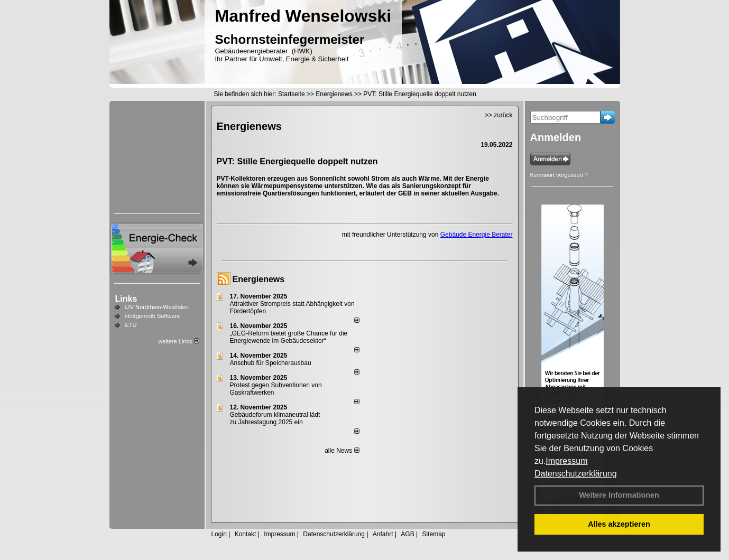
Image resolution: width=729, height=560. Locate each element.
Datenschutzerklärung (576, 474)
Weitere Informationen (619, 495)
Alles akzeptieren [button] (619, 524)
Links (126, 299)
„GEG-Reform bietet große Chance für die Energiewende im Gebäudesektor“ (289, 337)
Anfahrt (383, 534)
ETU (131, 325)
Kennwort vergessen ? (559, 175)
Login (219, 534)
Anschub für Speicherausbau (271, 363)
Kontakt (246, 534)
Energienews (259, 279)
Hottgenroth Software (153, 316)
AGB (407, 534)
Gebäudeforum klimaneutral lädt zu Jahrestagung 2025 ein (275, 418)
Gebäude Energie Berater (477, 235)
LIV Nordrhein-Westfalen (157, 307)
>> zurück (499, 115)
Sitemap (433, 534)
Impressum (566, 461)
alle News (342, 451)
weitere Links (178, 341)
